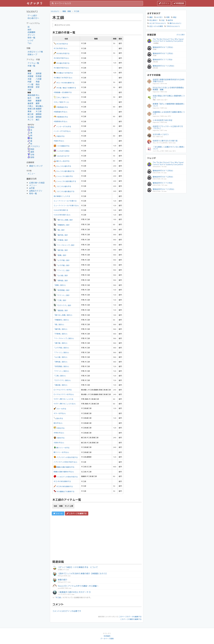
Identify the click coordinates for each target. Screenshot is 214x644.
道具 (31, 152)
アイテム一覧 (33, 63)
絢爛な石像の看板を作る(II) (64, 472)
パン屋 (30, 84)
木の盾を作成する (62, 63)
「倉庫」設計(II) (60, 285)
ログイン (164, 3)
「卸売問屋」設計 (62, 290)
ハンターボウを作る (62, 127)
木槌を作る (59, 136)
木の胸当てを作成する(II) (63, 78)
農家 (38, 103)
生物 (31, 155)
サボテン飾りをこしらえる (63, 399)
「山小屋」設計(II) (60, 357)
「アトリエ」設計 (62, 270)
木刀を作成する (61, 44)
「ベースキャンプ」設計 (64, 245)
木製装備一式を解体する (63, 92)
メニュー (31, 174)
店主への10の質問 (155, 26)
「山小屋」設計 (61, 275)
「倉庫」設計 (60, 255)
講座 (150, 17)
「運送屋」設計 (61, 310)
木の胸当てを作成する (63, 73)
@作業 (32, 188)
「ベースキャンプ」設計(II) (64, 338)
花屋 (29, 90)
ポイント (31, 35)
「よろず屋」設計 (62, 260)
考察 (167, 17)
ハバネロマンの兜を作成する (66, 477)
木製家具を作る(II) (60, 121)
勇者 (29, 111)
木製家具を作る (61, 117)
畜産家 (30, 103)
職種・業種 (67, 11)
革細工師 (31, 109)
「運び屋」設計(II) (60, 343)
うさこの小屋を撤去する (64, 191)
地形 (29, 30)
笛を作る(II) (58, 423)
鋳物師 (39, 117)
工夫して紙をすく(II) (61, 102)
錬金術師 (31, 95)
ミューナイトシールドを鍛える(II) (66, 205)
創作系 (169, 20)
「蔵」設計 (59, 230)
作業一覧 (31, 66)
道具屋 (39, 73)
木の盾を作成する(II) (61, 68)
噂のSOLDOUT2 (174, 23)
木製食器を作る (61, 107)
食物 (31, 157)
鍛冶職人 (40, 106)
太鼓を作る (59, 438)
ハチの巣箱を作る (62, 146)
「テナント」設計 (62, 295)
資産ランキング (36, 166)
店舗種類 (31, 32)
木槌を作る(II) (59, 141)
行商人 (30, 106)
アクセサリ (34, 146)
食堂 (38, 87)
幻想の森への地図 (37, 183)
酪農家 (39, 101)
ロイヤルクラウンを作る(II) (64, 394)
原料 (31, 127)
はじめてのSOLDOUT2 (157, 23)
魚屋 (38, 82)
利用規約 (107, 636)
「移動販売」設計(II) (61, 320)
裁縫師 (39, 109)
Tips (29, 43)
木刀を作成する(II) (60, 48)
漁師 (29, 101)
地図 (31, 149)
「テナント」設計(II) (61, 371)
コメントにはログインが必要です (67, 611)
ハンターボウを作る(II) (62, 131)
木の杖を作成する (62, 53)
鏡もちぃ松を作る (62, 161)
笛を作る (58, 418)
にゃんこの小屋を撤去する (65, 181)
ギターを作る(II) (60, 413)
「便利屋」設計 (61, 280)
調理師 (39, 114)
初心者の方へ (33, 18)
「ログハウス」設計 (62, 305)
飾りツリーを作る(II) (61, 452)
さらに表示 (181, 35)
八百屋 (39, 79)
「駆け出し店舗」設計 (63, 220)
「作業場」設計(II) (60, 334)
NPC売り (158, 17)
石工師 (30, 117)
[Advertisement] (97, 537)
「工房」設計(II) (60, 376)
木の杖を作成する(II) (61, 58)
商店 (38, 84)
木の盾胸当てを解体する (64, 492)
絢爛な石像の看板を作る (64, 467)
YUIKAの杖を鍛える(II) (62, 215)
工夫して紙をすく (62, 97)
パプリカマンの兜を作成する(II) (65, 462)
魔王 (38, 120)
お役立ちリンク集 (35, 52)
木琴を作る (59, 428)
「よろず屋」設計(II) (61, 348)
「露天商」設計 (61, 235)
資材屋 (30, 87)
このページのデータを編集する (130, 617)
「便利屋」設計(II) (60, 362)
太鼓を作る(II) (59, 443)
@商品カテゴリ (36, 191)
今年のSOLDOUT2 (172, 26)
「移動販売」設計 (62, 225)
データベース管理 (107, 639)
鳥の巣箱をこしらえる (62, 196)
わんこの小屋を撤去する (64, 171)
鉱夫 (29, 98)
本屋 (29, 79)
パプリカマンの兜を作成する (66, 457)
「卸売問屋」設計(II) (61, 366)
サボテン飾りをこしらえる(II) (65, 404)
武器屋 (30, 76)
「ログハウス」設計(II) (62, 380)
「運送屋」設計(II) (60, 385)
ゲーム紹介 (32, 16)
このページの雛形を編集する (131, 619)
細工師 (30, 114)
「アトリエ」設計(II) (61, 352)
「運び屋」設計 (61, 250)
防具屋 (39, 76)
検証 (174, 17)
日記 (162, 20)
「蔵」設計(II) (59, 324)
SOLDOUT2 (55, 11)
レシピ (30, 40)
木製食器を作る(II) (60, 112)
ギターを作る (60, 409)
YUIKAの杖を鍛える (61, 210)
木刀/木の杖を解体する (62, 481)
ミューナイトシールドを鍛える (65, 201)
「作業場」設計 (61, 240)
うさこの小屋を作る (62, 186)
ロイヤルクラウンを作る (63, 390)
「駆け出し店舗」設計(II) (63, 315)
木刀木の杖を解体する (63, 486)
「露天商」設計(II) (60, 329)
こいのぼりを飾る (62, 151)
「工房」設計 (60, 300)
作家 (38, 98)
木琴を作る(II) (59, 433)
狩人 (38, 95)
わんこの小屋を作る (62, 166)
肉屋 (29, 82)
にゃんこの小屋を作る (63, 176)
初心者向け (152, 20)
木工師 (39, 111)
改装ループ (32, 54)
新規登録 (179, 3)
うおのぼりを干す (62, 156)
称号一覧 (31, 38)
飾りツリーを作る (62, 448)
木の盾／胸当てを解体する (65, 88)
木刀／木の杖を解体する (64, 83)
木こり (30, 120)
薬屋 (29, 73)
